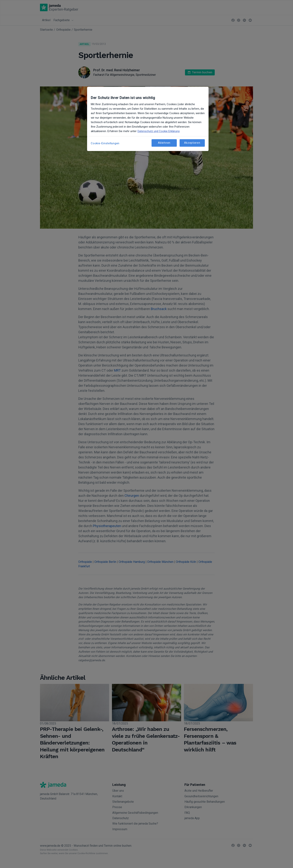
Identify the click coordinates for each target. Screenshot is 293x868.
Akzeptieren (192, 143)
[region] (148, 119)
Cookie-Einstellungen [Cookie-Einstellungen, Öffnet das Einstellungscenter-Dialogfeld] (105, 143)
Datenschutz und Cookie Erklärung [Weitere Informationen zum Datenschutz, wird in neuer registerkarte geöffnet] (159, 131)
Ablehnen (164, 143)
